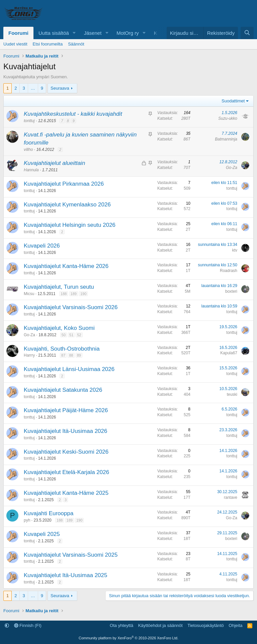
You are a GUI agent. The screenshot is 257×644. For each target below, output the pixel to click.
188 (64, 294)
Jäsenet (93, 33)
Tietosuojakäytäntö (206, 625)
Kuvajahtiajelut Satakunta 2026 (63, 390)
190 (83, 294)
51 (71, 335)
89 (79, 355)
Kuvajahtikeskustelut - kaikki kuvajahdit (73, 114)
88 (71, 355)
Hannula (31, 170)
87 (63, 355)
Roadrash (229, 271)
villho (28, 150)
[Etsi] (247, 33)
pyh (27, 520)
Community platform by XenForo (128, 638)
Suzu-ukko (228, 118)
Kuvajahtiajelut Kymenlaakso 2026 (67, 205)
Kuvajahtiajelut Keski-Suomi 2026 (66, 452)
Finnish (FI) (28, 625)
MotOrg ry (128, 33)
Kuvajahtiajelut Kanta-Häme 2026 (66, 266)
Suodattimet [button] (233, 101)
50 (64, 335)
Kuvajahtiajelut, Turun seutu (59, 287)
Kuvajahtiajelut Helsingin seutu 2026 (70, 225)
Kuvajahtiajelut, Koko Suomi (59, 328)
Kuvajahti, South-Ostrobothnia (62, 349)
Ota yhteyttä (121, 625)
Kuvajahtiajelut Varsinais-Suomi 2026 (71, 307)
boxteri (231, 291)
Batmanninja (226, 139)
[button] (74, 33)
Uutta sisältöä (54, 33)
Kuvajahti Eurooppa (49, 513)
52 (79, 335)
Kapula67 (229, 353)
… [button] (33, 88)
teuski (232, 394)
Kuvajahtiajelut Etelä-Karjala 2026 (66, 472)
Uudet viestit (15, 44)
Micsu (29, 294)
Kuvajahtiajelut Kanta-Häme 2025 (66, 493)
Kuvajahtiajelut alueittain (54, 163)
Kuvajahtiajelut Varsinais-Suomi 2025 (71, 555)
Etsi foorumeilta (48, 44)
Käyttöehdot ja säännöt (160, 625)
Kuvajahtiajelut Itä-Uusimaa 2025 (65, 575)
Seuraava (60, 88)
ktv (235, 250)
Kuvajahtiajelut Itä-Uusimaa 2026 (65, 431)
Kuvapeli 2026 (42, 246)
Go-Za (232, 168)
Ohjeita (235, 625)
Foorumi (18, 33)
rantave (231, 497)
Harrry (29, 355)
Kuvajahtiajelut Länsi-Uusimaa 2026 (69, 369)
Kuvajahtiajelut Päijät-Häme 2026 (66, 410)
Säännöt (76, 44)
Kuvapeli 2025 (42, 534)
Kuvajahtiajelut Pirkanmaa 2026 (64, 184)
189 (74, 294)
